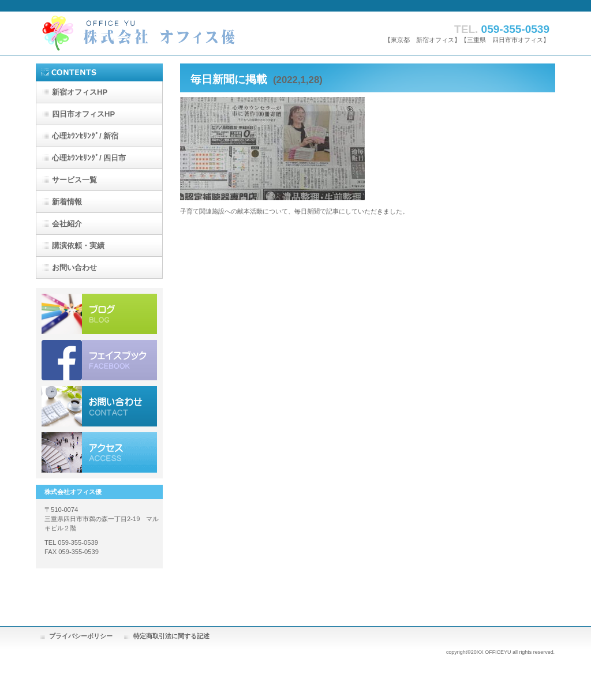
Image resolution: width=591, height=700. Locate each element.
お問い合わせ (99, 406)
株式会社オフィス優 (151, 33)
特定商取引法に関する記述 (171, 636)
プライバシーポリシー (81, 636)
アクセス (99, 452)
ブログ (99, 314)
